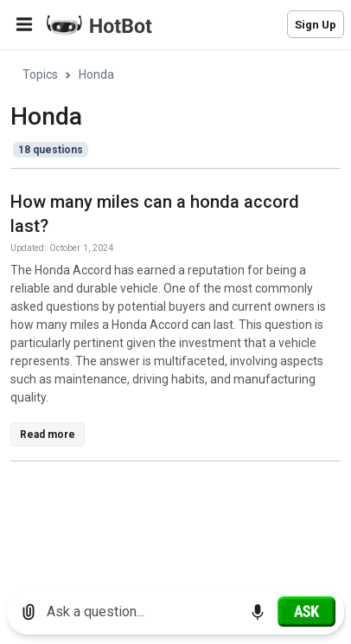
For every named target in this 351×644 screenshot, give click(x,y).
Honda (96, 74)
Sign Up (316, 25)
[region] (175, 314)
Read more (48, 435)
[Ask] (306, 611)
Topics (40, 74)
